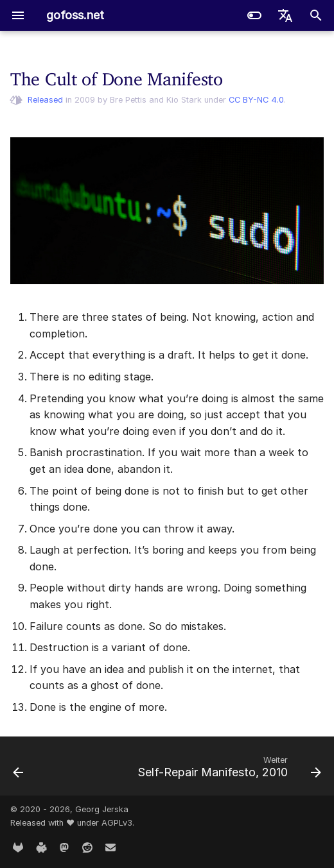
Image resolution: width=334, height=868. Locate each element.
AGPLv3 (117, 823)
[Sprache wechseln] (285, 15)
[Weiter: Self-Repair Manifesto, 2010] (228, 770)
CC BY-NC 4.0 (256, 100)
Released (45, 100)
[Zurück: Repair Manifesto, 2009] (18, 770)
